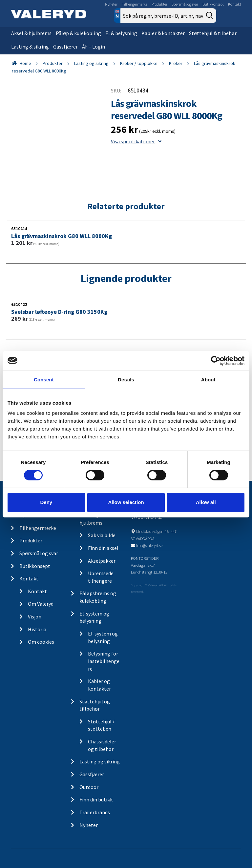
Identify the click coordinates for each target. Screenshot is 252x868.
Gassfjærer (65, 47)
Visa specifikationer (136, 141)
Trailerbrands (95, 812)
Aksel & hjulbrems (31, 33)
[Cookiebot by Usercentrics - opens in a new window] (216, 360)
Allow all (206, 502)
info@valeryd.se (149, 545)
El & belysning (121, 33)
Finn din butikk (96, 799)
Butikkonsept (213, 4)
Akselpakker (102, 561)
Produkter (159, 4)
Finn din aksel (103, 548)
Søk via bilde (102, 535)
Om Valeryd (41, 604)
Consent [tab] (44, 379)
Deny (46, 502)
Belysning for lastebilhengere (104, 661)
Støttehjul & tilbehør (213, 33)
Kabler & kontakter (163, 33)
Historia (37, 629)
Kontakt (235, 4)
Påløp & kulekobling (78, 33)
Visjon (35, 616)
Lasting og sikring (91, 63)
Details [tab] (126, 379)
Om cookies (41, 642)
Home (25, 63)
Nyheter (111, 4)
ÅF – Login (94, 47)
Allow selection (126, 502)
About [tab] (208, 379)
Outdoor (89, 787)
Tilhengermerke (135, 4)
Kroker (176, 63)
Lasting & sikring (30, 47)
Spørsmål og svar (185, 4)
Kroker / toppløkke (139, 63)
